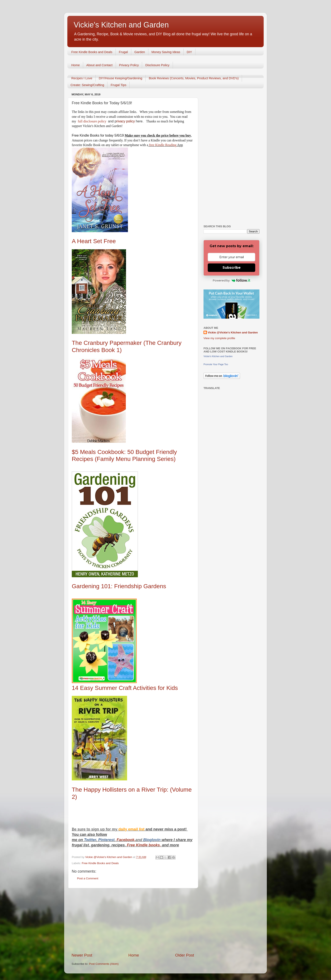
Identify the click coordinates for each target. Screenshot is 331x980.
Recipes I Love (82, 78)
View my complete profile (219, 338)
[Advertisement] (133, 920)
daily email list (132, 829)
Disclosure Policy (157, 65)
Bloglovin (153, 840)
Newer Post (82, 955)
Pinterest (106, 840)
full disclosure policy (92, 121)
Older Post (185, 955)
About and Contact (99, 65)
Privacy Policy (129, 65)
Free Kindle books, (144, 845)
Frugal (123, 52)
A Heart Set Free (95, 241)
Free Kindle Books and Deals (92, 52)
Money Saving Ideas (166, 52)
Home (76, 65)
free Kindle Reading (162, 145)
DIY (189, 52)
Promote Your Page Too (216, 364)
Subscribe (232, 268)
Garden (140, 52)
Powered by (231, 280)
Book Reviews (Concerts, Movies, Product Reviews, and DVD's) (194, 78)
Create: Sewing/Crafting (87, 85)
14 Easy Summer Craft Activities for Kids (125, 688)
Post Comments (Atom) (104, 964)
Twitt (88, 840)
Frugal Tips (118, 85)
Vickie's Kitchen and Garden (121, 25)
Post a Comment (88, 878)
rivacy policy (126, 121)
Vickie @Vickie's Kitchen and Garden (233, 332)
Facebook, (126, 840)
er (94, 840)
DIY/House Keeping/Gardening (121, 78)
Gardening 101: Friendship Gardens (119, 586)
